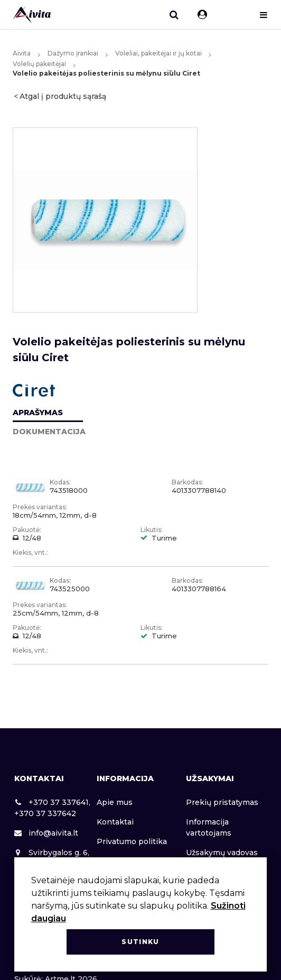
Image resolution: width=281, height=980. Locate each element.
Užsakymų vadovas (222, 853)
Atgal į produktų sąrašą (63, 96)
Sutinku (140, 942)
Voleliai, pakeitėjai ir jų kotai (158, 53)
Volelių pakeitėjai (39, 64)
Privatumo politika (132, 841)
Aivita (22, 53)
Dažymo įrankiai (73, 53)
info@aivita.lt (46, 833)
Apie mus (115, 802)
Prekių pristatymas (222, 802)
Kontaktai (115, 822)
